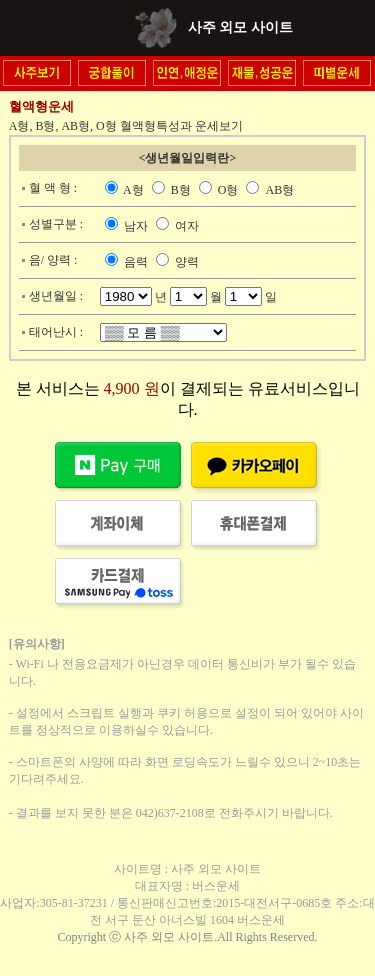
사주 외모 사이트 (240, 27)
